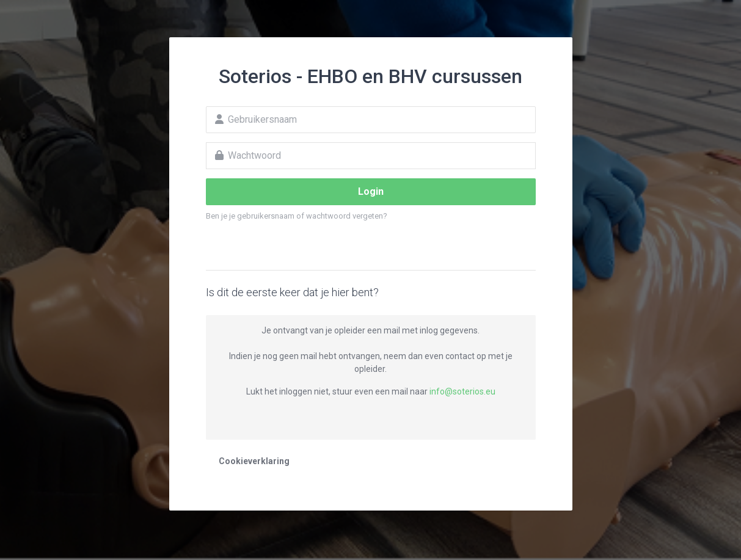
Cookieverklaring (254, 461)
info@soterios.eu (462, 391)
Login (371, 191)
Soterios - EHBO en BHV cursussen (371, 76)
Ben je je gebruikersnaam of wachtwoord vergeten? (297, 216)
